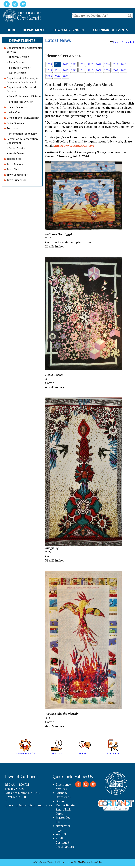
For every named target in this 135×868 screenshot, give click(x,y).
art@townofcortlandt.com (74, 146)
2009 (99, 70)
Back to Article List (122, 42)
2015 (49, 70)
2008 (107, 70)
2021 (82, 64)
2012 (74, 70)
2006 (124, 70)
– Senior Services (17, 148)
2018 (107, 64)
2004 (57, 76)
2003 (66, 76)
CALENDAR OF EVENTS (111, 30)
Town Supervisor (16, 180)
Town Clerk (13, 169)
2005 (49, 76)
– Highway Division (18, 57)
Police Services (15, 123)
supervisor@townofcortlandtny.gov (29, 805)
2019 (99, 64)
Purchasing (13, 128)
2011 (82, 70)
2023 (66, 64)
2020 (90, 64)
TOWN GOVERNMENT (70, 30)
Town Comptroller (17, 175)
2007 (115, 70)
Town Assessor (15, 164)
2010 (90, 70)
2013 (66, 70)
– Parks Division (16, 62)
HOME (11, 30)
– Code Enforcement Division (24, 96)
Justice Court (14, 112)
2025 (49, 64)
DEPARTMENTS (35, 30)
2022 (74, 64)
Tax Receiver (14, 159)
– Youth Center (15, 153)
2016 (124, 64)
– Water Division (16, 73)
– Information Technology (22, 134)
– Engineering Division (20, 102)
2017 (115, 64)
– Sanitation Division (19, 68)
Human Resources (17, 107)
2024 (57, 64)
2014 (57, 70)
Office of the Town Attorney (23, 118)
